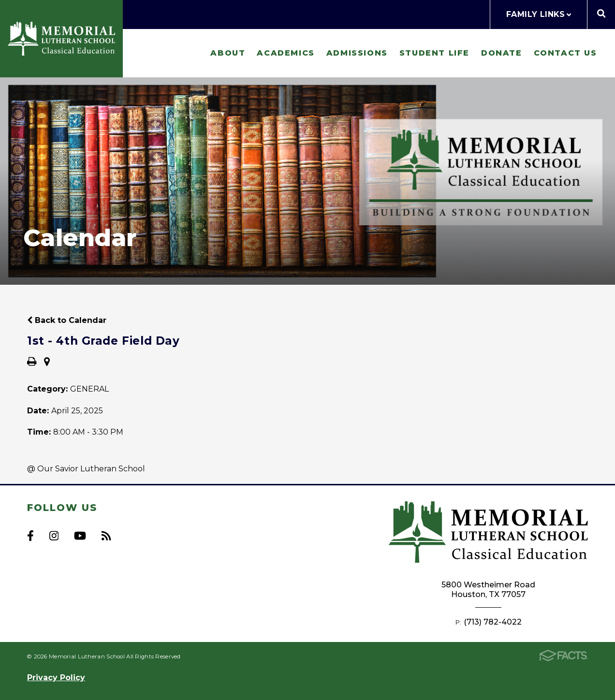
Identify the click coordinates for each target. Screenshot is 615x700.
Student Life (434, 53)
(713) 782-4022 (493, 622)
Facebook (30, 536)
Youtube (80, 536)
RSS (106, 536)
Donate (502, 53)
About (228, 53)
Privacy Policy (56, 678)
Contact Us (565, 53)
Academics (286, 53)
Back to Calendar (67, 320)
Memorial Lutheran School (61, 38)
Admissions (357, 53)
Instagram (54, 536)
